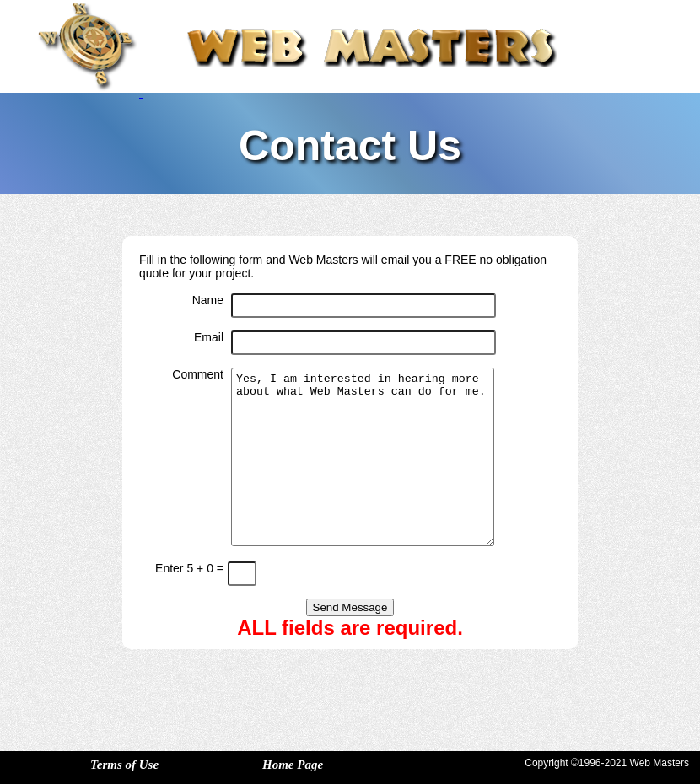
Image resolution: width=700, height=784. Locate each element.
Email (209, 337)
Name (208, 300)
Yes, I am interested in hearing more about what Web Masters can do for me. (363, 457)
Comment (198, 374)
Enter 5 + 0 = (189, 568)
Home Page (293, 765)
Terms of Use (124, 765)
